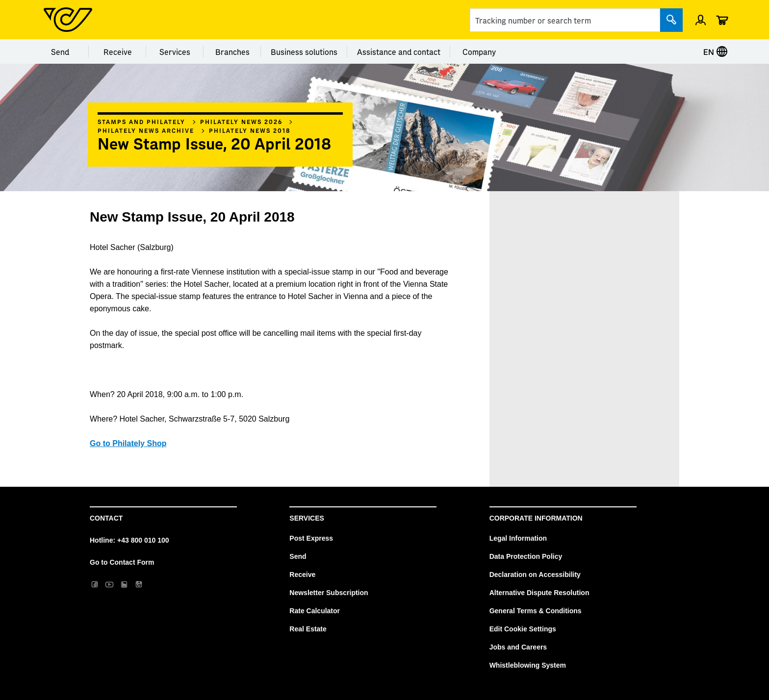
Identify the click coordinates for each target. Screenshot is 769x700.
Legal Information (518, 538)
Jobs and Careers (518, 647)
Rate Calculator (315, 611)
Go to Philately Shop (128, 443)
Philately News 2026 (241, 122)
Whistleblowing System (528, 665)
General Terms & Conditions (536, 611)
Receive (118, 51)
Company (479, 51)
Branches (232, 51)
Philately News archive (146, 130)
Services (175, 51)
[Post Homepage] (68, 20)
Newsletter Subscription (329, 593)
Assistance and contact (399, 51)
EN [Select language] (716, 51)
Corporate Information (536, 518)
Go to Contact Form (122, 562)
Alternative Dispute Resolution (539, 593)
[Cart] (722, 20)
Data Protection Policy (526, 556)
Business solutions (304, 51)
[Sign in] (701, 20)
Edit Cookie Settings (523, 629)
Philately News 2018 (250, 130)
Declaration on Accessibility (535, 575)
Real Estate (308, 629)
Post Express (311, 538)
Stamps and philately (141, 122)
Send (60, 51)
